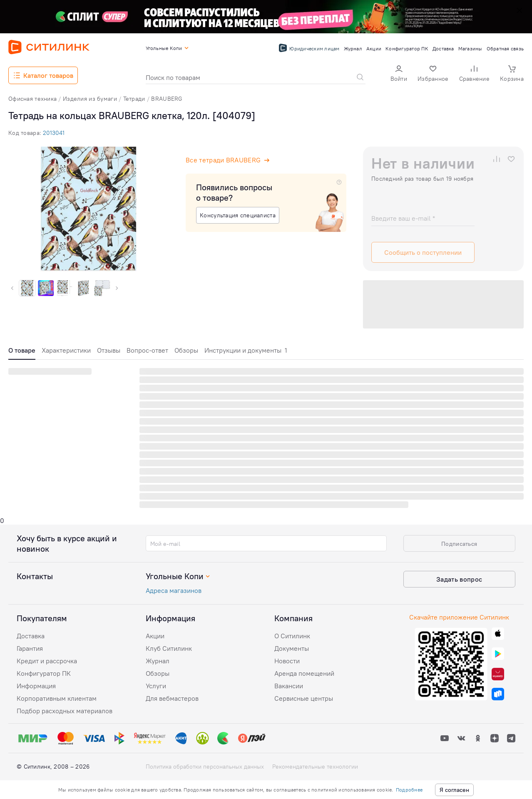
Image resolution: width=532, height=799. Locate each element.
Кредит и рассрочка (47, 661)
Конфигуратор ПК (44, 673)
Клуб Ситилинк (169, 648)
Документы (292, 648)
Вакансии (289, 686)
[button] (399, 74)
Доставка (31, 636)
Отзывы (109, 350)
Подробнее (409, 790)
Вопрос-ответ (147, 350)
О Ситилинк (292, 636)
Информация (36, 686)
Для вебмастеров (172, 698)
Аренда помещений (304, 673)
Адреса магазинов (174, 590)
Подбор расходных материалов (65, 711)
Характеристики (66, 350)
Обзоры (186, 350)
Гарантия (30, 648)
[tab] (22, 352)
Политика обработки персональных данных (205, 767)
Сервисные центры (304, 698)
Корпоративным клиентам (57, 698)
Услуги (156, 686)
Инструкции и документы (246, 350)
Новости (287, 661)
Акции (155, 636)
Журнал (158, 661)
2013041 (54, 133)
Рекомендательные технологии (315, 767)
